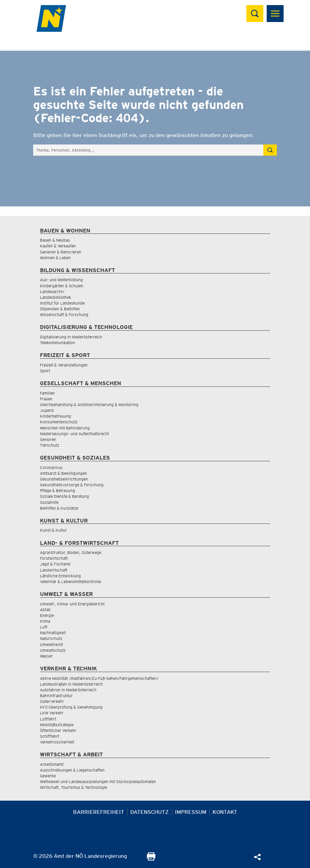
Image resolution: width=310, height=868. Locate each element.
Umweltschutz (53, 650)
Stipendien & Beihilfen (60, 309)
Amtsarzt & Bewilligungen (63, 473)
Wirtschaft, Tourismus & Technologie (73, 787)
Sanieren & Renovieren (61, 252)
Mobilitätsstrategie (57, 725)
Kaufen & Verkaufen (58, 246)
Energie (47, 615)
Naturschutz (51, 638)
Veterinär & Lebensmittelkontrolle (70, 582)
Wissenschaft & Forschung (64, 315)
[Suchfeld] (148, 150)
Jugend (47, 410)
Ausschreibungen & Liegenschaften (72, 770)
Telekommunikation (58, 343)
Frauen (46, 399)
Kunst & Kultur (53, 530)
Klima (45, 621)
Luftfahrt (48, 719)
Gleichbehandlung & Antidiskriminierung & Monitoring (89, 405)
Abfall (45, 610)
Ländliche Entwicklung (60, 576)
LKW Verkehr (52, 713)
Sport (45, 371)
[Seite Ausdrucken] (151, 859)
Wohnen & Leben (55, 258)
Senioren (48, 439)
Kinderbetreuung (56, 416)
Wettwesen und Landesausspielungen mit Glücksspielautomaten (98, 782)
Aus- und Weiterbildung (61, 280)
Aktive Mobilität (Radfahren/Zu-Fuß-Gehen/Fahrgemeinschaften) (99, 678)
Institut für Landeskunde (62, 303)
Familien (47, 393)
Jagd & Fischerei (55, 564)
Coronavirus (51, 468)
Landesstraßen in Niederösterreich (71, 684)
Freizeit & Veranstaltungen (64, 365)
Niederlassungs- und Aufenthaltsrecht (74, 434)
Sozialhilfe (49, 502)
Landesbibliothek (56, 297)
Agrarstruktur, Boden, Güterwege (71, 552)
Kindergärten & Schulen (62, 286)
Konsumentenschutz (59, 422)
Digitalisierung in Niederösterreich (71, 337)
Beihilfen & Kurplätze (59, 508)
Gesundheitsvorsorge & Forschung (72, 485)
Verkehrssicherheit (57, 742)
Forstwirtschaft (54, 558)
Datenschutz (150, 812)
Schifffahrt (50, 736)
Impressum (191, 812)
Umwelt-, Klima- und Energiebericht (72, 604)
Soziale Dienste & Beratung (64, 496)
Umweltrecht (51, 644)
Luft (44, 627)
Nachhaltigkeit (53, 633)
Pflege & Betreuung (58, 491)
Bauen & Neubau (55, 240)
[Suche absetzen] (270, 150)
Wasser (46, 656)
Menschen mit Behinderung (65, 428)
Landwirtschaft (54, 570)
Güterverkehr (52, 701)
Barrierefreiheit (99, 812)
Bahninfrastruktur (56, 696)
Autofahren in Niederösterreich (68, 690)
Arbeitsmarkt (52, 764)
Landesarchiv (52, 292)
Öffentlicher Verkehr (58, 730)
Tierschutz (50, 445)
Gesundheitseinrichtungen (64, 479)
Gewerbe (48, 776)
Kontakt (225, 812)
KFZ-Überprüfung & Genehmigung (71, 707)
